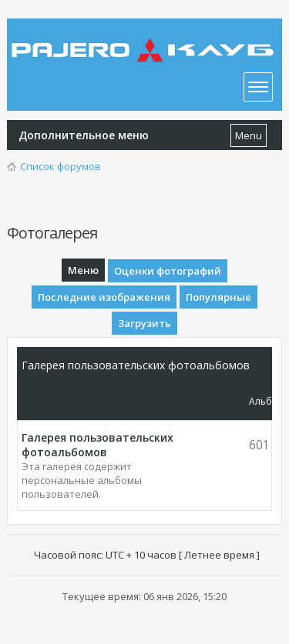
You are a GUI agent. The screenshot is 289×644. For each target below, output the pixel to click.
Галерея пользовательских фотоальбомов (97, 445)
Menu (249, 135)
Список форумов (60, 166)
